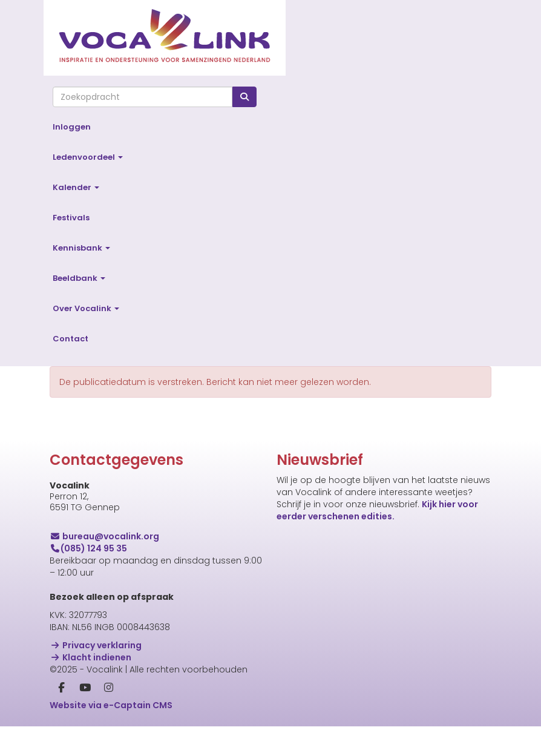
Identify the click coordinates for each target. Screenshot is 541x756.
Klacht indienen (90, 657)
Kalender (76, 187)
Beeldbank (79, 278)
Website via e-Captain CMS (111, 705)
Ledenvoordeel (88, 157)
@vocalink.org (104, 536)
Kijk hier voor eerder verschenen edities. (377, 510)
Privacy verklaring (96, 645)
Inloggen (72, 127)
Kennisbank (81, 248)
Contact (70, 339)
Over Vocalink (86, 308)
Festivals (71, 218)
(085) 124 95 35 (88, 548)
